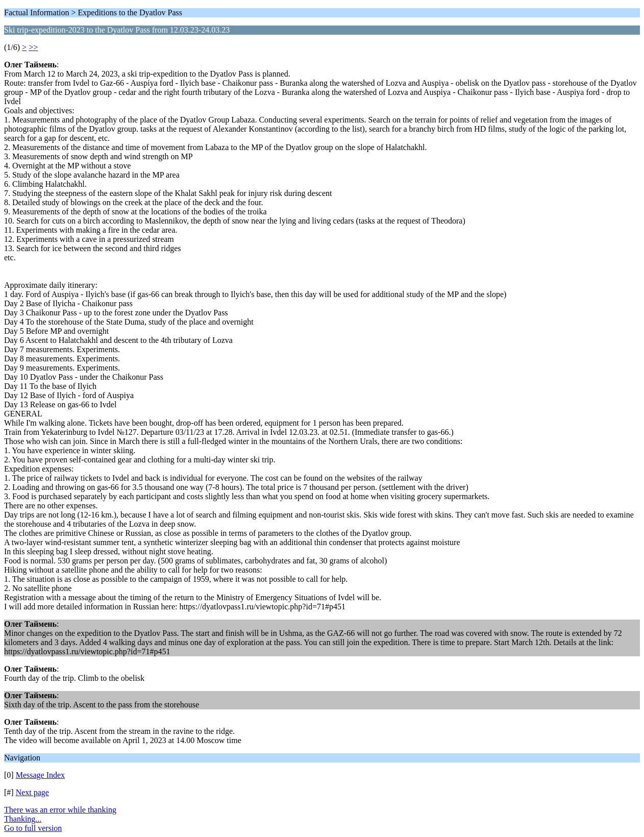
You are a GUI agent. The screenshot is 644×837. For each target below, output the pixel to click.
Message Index (40, 775)
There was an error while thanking (60, 810)
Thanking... (23, 819)
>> (33, 47)
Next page (32, 792)
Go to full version (33, 828)
